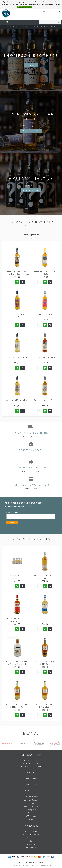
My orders (31, 838)
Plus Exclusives (31, 831)
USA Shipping (31, 816)
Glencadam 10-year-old (45, 618)
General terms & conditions (31, 800)
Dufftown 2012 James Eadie (17, 400)
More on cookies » (40, 7)
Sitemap (31, 819)
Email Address (12, 513)
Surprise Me (31, 190)
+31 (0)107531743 (32, 763)
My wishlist (31, 844)
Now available (31, 131)
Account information (31, 835)
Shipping (31, 813)
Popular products (31, 239)
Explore (31, 65)
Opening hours (31, 790)
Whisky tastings (31, 778)
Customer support (31, 797)
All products (31, 848)
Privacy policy (31, 803)
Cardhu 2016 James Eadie (45, 400)
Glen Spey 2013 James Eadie (45, 357)
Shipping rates (31, 810)
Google (49, 865)
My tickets (31, 841)
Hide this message (24, 7)
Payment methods (31, 806)
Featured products (31, 235)
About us (31, 794)
